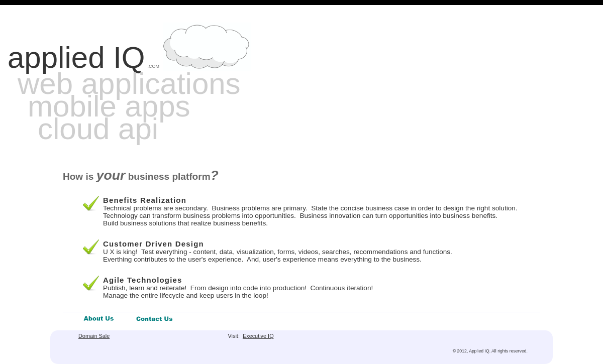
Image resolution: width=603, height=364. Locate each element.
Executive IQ (258, 336)
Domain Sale (94, 336)
